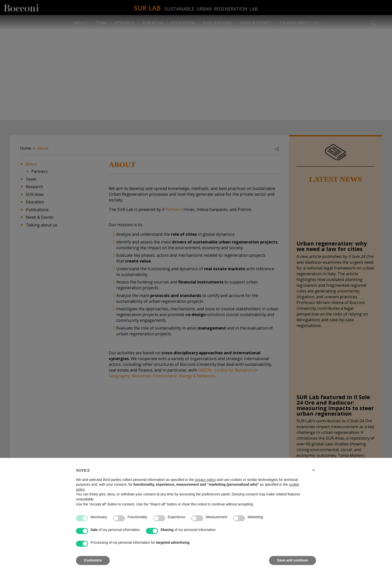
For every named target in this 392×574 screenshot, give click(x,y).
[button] (313, 470)
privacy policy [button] (205, 480)
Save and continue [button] (292, 560)
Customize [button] (93, 560)
